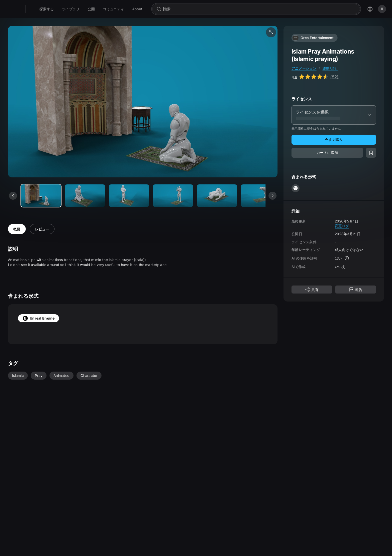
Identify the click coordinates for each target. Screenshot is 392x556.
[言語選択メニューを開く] (370, 9)
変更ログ (342, 226)
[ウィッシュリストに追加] (371, 153)
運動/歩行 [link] (330, 68)
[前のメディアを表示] (13, 196)
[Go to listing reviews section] (315, 77)
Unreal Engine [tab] (38, 318)
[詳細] (347, 258)
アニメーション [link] (304, 68)
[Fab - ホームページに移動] (38, 9)
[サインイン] (382, 9)
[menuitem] (59, 9)
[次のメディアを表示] (272, 196)
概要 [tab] (17, 229)
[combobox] (266, 9)
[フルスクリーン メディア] (271, 32)
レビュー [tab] (42, 229)
